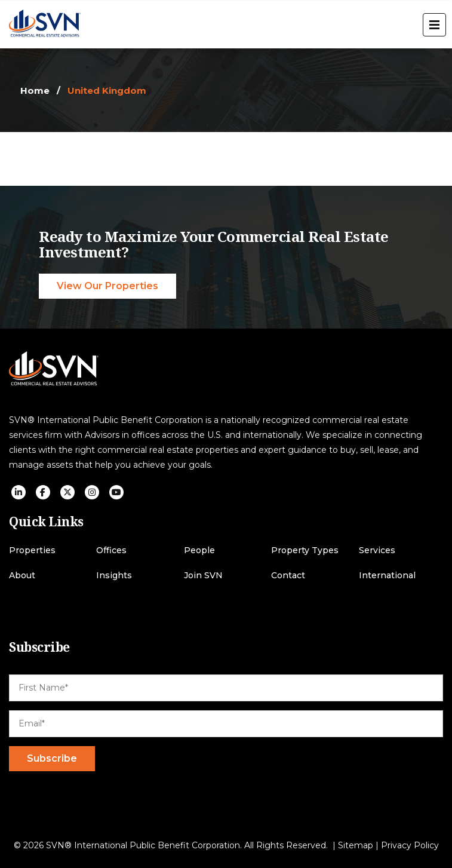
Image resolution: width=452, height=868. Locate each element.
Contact (288, 576)
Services (377, 550)
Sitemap (356, 845)
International (387, 576)
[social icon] (19, 492)
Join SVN (203, 576)
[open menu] (434, 25)
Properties (32, 550)
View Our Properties (107, 286)
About (22, 576)
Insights (114, 576)
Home (35, 91)
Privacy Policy (410, 845)
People (199, 550)
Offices (111, 550)
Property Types (305, 550)
